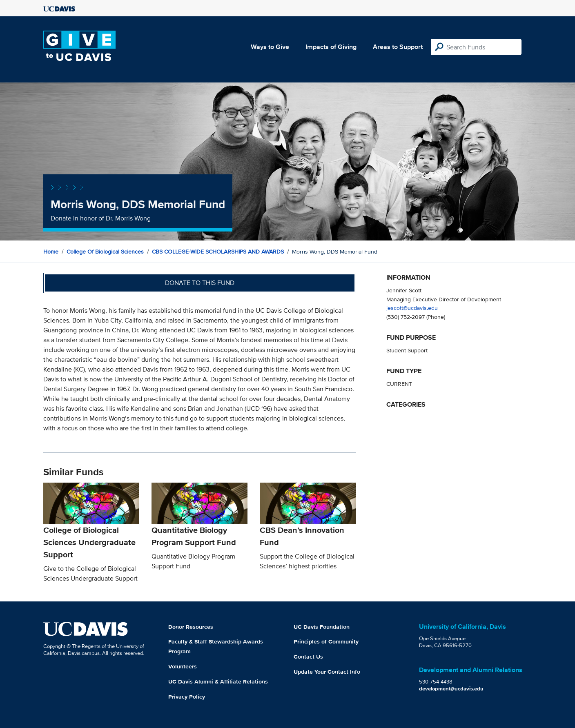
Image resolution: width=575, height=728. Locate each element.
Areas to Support (398, 47)
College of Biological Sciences (105, 252)
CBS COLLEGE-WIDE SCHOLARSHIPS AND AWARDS (218, 252)
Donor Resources (191, 627)
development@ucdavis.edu (451, 689)
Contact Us (308, 657)
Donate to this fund (200, 283)
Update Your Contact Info (327, 672)
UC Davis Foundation (322, 627)
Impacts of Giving (331, 47)
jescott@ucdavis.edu (412, 308)
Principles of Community (326, 641)
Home (51, 252)
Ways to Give (270, 47)
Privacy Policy (187, 697)
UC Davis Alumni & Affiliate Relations (218, 681)
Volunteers (183, 666)
